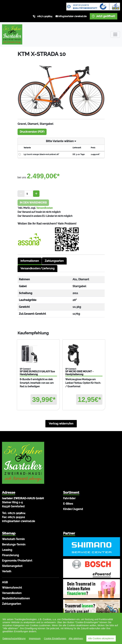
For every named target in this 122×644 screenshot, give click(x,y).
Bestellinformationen (16, 598)
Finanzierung (10, 555)
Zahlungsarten (54, 261)
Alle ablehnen (76, 638)
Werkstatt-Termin (13, 539)
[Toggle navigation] (115, 34)
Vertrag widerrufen (61, 424)
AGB (5, 582)
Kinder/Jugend (73, 509)
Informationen (30, 261)
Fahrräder (69, 498)
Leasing (7, 550)
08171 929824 (45, 16)
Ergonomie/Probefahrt (17, 561)
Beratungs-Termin (14, 545)
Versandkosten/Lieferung (37, 268)
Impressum (35, 638)
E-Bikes (68, 504)
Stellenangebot (12, 566)
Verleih (7, 571)
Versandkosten (44, 208)
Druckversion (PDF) (32, 132)
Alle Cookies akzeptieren (101, 638)
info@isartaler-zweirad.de (72, 16)
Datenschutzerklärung (14, 638)
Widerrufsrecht (12, 588)
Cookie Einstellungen (55, 638)
